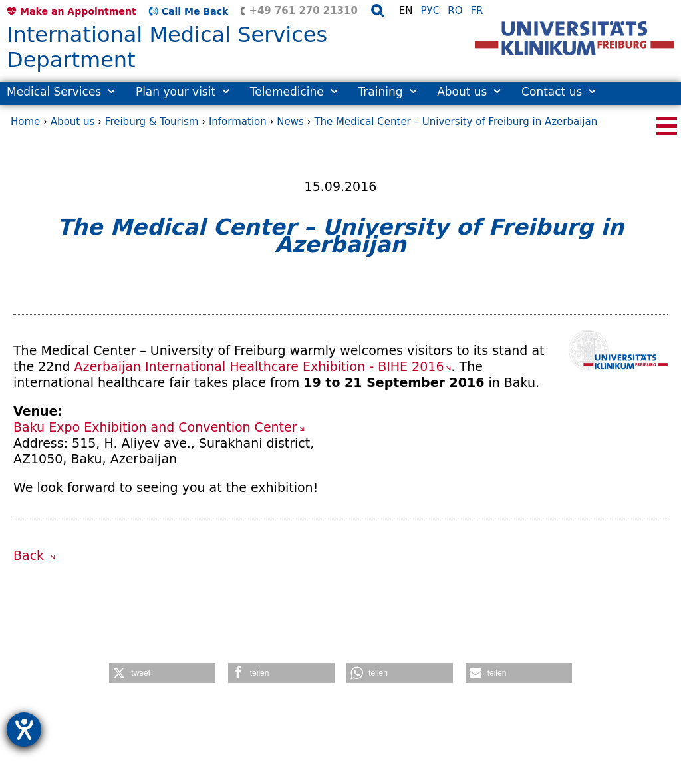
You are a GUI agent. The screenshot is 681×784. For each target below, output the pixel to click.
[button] (162, 673)
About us (469, 92)
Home (25, 122)
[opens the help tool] (24, 729)
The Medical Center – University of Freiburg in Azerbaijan (456, 122)
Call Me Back (195, 11)
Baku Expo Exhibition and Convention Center (155, 427)
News (290, 122)
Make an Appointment (78, 11)
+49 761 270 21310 (303, 11)
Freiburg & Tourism (152, 122)
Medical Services (61, 92)
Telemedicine (294, 92)
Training (387, 92)
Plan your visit (183, 92)
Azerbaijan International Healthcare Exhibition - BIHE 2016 (259, 366)
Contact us (559, 92)
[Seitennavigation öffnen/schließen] (667, 126)
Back (31, 555)
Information (238, 122)
